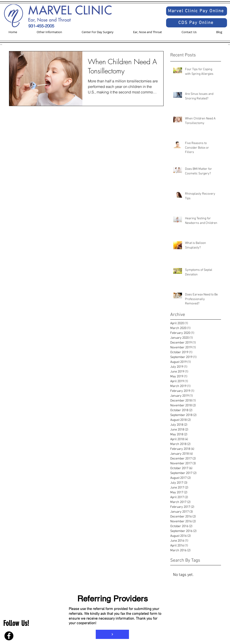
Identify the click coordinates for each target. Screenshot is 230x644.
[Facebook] (9, 636)
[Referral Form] (112, 634)
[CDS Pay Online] (197, 23)
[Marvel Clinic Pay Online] (197, 11)
